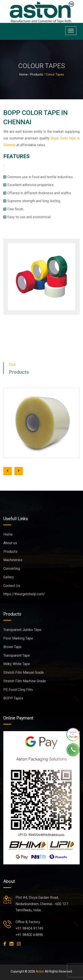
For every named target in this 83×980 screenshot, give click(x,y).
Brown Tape (12, 647)
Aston (40, 971)
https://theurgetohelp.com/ (24, 594)
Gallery (9, 577)
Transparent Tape (17, 655)
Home (23, 74)
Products (37, 74)
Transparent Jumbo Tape (22, 630)
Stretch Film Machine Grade (25, 681)
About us (10, 543)
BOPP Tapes (13, 698)
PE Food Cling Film (18, 690)
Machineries (13, 560)
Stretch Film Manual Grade (24, 672)
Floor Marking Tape (18, 638)
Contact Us (12, 586)
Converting (12, 569)
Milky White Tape (17, 664)
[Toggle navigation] (71, 31)
